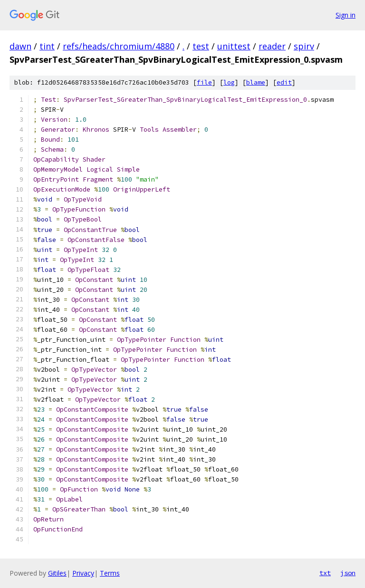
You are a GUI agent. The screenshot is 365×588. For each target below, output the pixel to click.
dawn (20, 46)
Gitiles (57, 573)
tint (47, 46)
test (201, 46)
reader (272, 46)
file (204, 82)
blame (256, 82)
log (229, 82)
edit (284, 82)
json (348, 573)
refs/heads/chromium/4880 (119, 46)
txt (325, 573)
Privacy (83, 573)
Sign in (346, 15)
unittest (234, 46)
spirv (304, 46)
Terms (110, 573)
